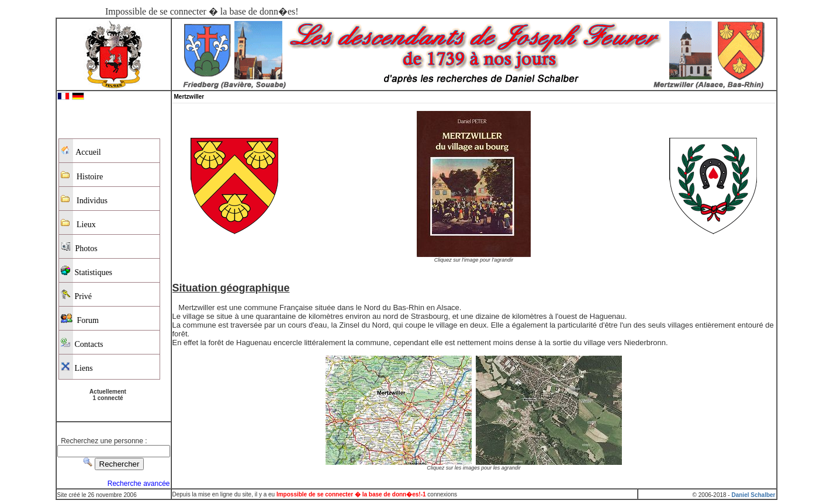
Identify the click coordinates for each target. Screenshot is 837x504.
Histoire (82, 175)
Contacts (82, 343)
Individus (84, 199)
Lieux (78, 223)
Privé (77, 295)
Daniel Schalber (753, 495)
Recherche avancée (139, 484)
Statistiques (87, 271)
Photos (79, 247)
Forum (80, 319)
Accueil (81, 151)
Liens (77, 367)
